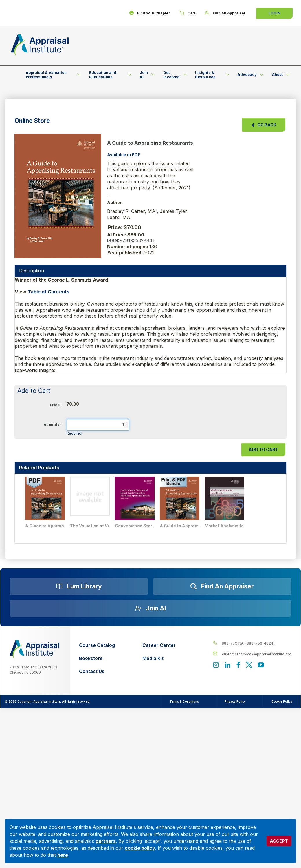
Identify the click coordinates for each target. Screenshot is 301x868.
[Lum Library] (79, 586)
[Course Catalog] (97, 645)
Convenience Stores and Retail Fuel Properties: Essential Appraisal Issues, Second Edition (137, 526)
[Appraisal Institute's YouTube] (261, 665)
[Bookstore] (97, 658)
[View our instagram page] (216, 665)
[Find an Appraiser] (222, 586)
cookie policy (140, 848)
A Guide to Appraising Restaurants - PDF (47, 526)
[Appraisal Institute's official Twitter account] (249, 665)
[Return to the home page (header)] (40, 45)
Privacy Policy (235, 701)
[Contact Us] (97, 671)
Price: (55, 405)
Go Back (264, 125)
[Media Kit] (159, 658)
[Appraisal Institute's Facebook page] (238, 665)
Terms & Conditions (184, 701)
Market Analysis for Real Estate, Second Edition (226, 526)
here (63, 855)
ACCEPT (279, 841)
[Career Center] (159, 645)
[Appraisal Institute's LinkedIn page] (228, 665)
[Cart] (187, 13)
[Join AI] (150, 608)
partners (106, 841)
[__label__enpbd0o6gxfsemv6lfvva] (252, 654)
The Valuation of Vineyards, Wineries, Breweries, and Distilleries (92, 526)
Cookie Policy (282, 701)
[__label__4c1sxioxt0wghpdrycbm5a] (252, 643)
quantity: (52, 424)
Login (275, 13)
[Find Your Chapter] (150, 13)
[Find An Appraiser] (225, 13)
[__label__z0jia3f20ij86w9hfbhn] (34, 649)
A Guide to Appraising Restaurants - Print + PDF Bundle (181, 526)
